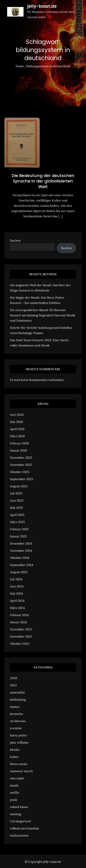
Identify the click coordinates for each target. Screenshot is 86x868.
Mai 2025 (16, 508)
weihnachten (19, 835)
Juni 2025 (17, 500)
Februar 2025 (19, 529)
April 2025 (17, 515)
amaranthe (18, 692)
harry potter (19, 735)
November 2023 (21, 636)
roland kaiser (19, 807)
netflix (14, 792)
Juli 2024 (16, 579)
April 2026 (17, 429)
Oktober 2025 (20, 472)
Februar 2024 (19, 615)
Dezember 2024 (21, 543)
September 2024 (22, 565)
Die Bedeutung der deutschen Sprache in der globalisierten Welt (43, 181)
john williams (19, 742)
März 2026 (17, 436)
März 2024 (17, 608)
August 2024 (19, 572)
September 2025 (22, 479)
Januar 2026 (18, 450)
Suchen (15, 240)
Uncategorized (20, 821)
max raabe (17, 778)
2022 (13, 685)
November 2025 (21, 465)
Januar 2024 (18, 622)
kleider (15, 750)
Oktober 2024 (20, 558)
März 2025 (17, 522)
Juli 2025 (16, 493)
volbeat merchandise (25, 828)
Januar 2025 (18, 536)
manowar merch (21, 771)
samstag (16, 814)
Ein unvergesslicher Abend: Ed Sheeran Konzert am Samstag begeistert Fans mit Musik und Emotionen (43, 315)
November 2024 (21, 551)
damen (15, 707)
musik (14, 785)
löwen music (19, 764)
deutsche (17, 714)
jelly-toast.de (42, 6)
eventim (16, 728)
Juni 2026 (17, 415)
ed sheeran (18, 721)
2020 (14, 678)
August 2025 (19, 486)
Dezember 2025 (21, 458)
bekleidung (18, 699)
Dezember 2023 (21, 629)
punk (14, 800)
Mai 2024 (16, 593)
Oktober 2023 (20, 644)
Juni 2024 (17, 586)
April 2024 (17, 601)
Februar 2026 (19, 443)
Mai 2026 (16, 422)
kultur (14, 757)
